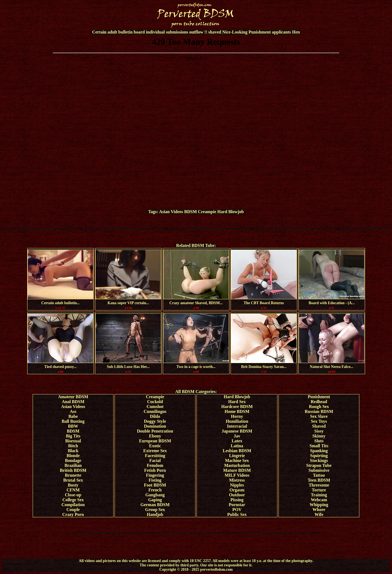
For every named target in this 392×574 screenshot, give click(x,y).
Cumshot (155, 407)
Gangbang (155, 495)
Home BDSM (237, 411)
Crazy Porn (73, 514)
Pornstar (237, 505)
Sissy (319, 431)
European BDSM (155, 441)
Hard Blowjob (230, 212)
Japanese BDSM (237, 431)
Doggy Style (155, 421)
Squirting (319, 456)
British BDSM (73, 470)
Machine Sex (237, 460)
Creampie (207, 212)
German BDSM (155, 505)
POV (237, 510)
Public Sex (237, 514)
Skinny (319, 436)
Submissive (319, 470)
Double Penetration (155, 431)
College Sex (73, 500)
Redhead (319, 402)
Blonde (73, 456)
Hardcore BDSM (237, 407)
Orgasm (237, 490)
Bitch (73, 446)
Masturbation (237, 465)
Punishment (319, 397)
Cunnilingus (155, 411)
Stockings (319, 460)
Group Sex (155, 510)
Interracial (237, 426)
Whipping (319, 505)
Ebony (155, 436)
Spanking (319, 451)
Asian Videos (171, 212)
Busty (73, 485)
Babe (73, 416)
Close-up (73, 495)
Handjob (155, 514)
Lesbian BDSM (237, 451)
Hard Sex (237, 402)
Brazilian (73, 465)
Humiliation (237, 421)
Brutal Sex (73, 480)
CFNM (73, 490)
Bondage (73, 460)
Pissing (237, 500)
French (155, 490)
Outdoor (237, 495)
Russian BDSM (319, 411)
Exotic (155, 446)
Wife (319, 514)
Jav (237, 436)
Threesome (319, 485)
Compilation (73, 505)
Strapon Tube (319, 465)
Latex (237, 441)
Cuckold (155, 402)
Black (73, 451)
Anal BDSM (73, 402)
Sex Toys (319, 421)
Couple (73, 510)
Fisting (155, 480)
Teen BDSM (319, 480)
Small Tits (319, 446)
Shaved (319, 426)
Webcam (319, 500)
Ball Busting (73, 421)
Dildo (155, 416)
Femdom (155, 465)
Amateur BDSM (73, 397)
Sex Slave (319, 416)
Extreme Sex (155, 451)
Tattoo (319, 475)
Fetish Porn (155, 470)
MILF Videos (237, 475)
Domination (155, 426)
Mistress (237, 480)
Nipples (237, 485)
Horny (237, 416)
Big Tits (73, 436)
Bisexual (73, 441)
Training (319, 495)
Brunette (73, 475)
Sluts (319, 441)
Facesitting (155, 456)
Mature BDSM (237, 470)
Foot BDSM (155, 485)
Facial (155, 460)
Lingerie (237, 456)
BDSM (191, 212)
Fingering (155, 475)
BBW (73, 426)
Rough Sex (319, 407)
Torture (319, 490)
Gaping (155, 500)
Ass (73, 411)
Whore (319, 510)
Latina (237, 446)
